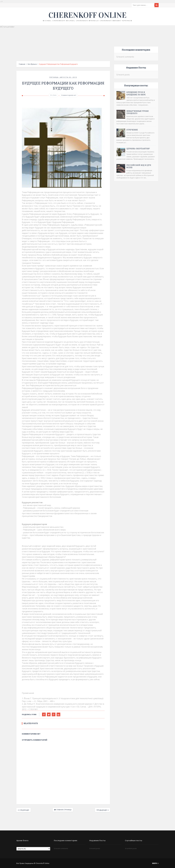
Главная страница (64, 810)
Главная (22, 64)
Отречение (132, 130)
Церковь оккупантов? (138, 149)
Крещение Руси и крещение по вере (136, 93)
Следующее (24, 810)
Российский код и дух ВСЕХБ (139, 166)
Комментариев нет (69, 95)
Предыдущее (102, 810)
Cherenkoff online (87, 15)
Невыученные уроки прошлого (138, 112)
